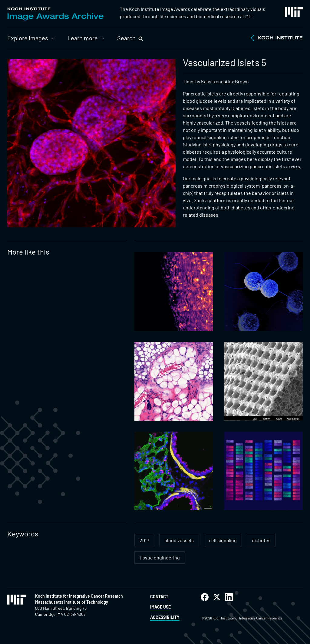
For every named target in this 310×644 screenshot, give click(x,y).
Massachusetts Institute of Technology (72, 602)
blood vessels (179, 540)
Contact (159, 597)
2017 (144, 540)
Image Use (160, 607)
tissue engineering (160, 557)
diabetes (261, 540)
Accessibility (165, 617)
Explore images (28, 38)
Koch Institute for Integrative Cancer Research (79, 596)
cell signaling (223, 540)
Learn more (83, 38)
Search (126, 38)
